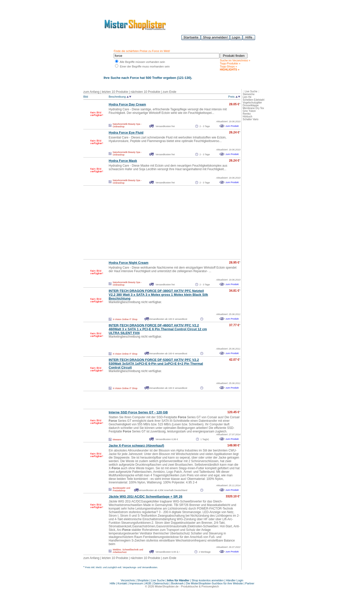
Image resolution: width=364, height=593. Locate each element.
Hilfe (113, 583)
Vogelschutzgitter (252, 103)
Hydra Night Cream (129, 263)
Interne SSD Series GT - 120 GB (138, 412)
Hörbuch (247, 117)
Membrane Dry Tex (253, 108)
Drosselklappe (251, 105)
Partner (250, 583)
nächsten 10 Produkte (145, 92)
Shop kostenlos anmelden (208, 580)
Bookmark (178, 583)
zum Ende (169, 92)
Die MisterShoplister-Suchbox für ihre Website (214, 583)
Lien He (247, 97)
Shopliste (143, 580)
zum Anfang (91, 92)
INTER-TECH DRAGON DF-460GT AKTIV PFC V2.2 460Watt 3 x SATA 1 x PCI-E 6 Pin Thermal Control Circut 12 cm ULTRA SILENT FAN (158, 329)
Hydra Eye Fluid (126, 133)
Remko (247, 114)
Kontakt (123, 583)
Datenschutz (161, 583)
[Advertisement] (151, 222)
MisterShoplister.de (167, 586)
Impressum (136, 583)
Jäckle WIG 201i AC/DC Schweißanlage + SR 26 (146, 496)
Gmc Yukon (249, 111)
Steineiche (249, 94)
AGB (148, 583)
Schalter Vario (251, 119)
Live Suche (158, 580)
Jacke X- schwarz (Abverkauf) (136, 446)
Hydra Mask (123, 161)
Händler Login (235, 580)
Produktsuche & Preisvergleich (200, 586)
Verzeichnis (128, 580)
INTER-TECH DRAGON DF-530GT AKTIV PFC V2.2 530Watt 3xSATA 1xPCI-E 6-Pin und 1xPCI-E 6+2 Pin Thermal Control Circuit (156, 364)
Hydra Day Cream (127, 104)
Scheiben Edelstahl (254, 100)
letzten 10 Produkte (115, 92)
